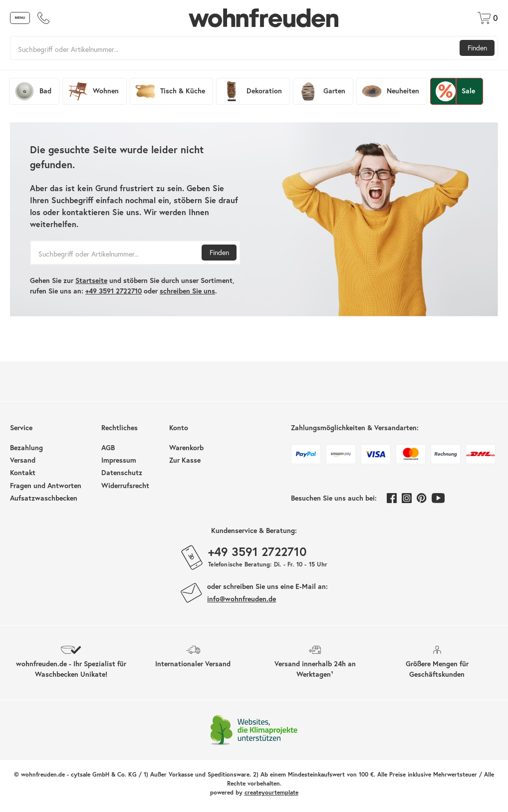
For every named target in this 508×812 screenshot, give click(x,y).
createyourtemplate (271, 792)
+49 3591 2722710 (114, 291)
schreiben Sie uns (187, 291)
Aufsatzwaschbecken (44, 498)
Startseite (91, 280)
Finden (477, 48)
